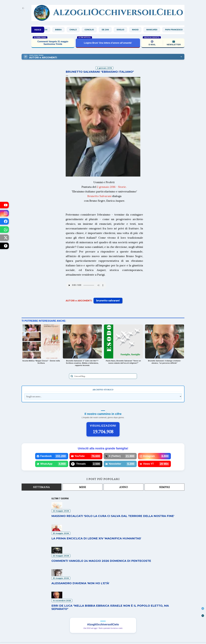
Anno (123, 487)
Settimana (42, 487)
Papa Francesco (177, 30)
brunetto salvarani (108, 301)
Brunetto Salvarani (99, 196)
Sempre (165, 487)
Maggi (138, 30)
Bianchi (46, 30)
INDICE (38, 30)
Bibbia (61, 30)
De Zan (108, 30)
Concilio (92, 30)
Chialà (76, 30)
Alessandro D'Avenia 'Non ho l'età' (80, 583)
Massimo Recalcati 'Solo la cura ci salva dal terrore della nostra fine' (113, 516)
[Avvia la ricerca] (72, 376)
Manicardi (155, 30)
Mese (83, 487)
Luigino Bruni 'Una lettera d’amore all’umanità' (108, 43)
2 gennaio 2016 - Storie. (112, 187)
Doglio (124, 30)
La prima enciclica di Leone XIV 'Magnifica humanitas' (96, 538)
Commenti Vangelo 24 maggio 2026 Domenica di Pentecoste (101, 561)
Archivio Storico (103, 390)
